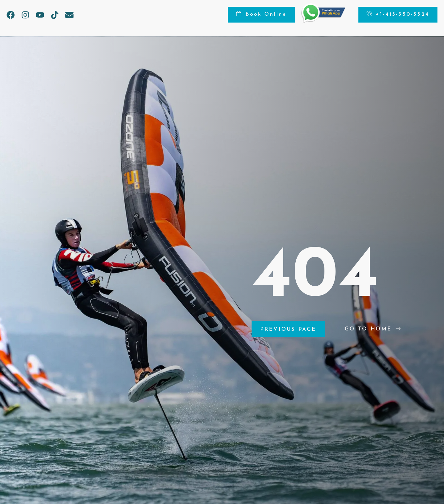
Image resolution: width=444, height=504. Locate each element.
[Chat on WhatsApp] (323, 22)
